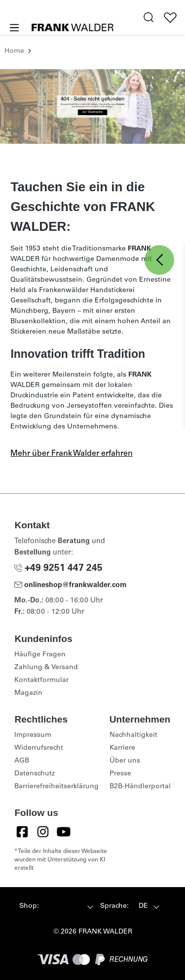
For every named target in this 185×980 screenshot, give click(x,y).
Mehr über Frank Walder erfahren (72, 454)
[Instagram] (43, 832)
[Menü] (14, 28)
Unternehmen (140, 719)
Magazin (28, 693)
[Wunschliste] (170, 18)
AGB (22, 761)
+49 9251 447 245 (58, 569)
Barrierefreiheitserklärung (56, 787)
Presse (120, 774)
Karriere (122, 748)
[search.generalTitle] (149, 18)
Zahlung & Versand (46, 668)
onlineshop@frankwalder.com (71, 586)
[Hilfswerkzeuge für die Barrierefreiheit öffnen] (128, 18)
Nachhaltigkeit (133, 735)
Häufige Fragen (40, 655)
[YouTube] (64, 832)
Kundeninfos (43, 639)
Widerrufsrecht (39, 748)
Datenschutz (35, 774)
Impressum (33, 735)
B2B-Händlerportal (140, 787)
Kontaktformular (41, 681)
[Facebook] (22, 832)
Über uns (125, 761)
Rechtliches (41, 719)
